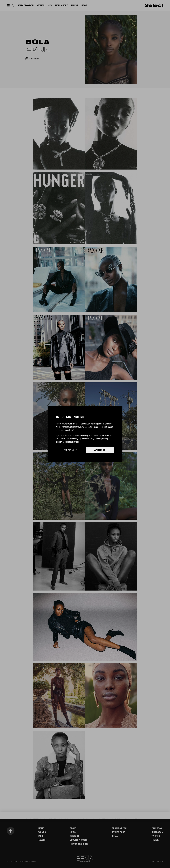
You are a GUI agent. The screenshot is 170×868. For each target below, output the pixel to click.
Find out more (70, 450)
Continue (100, 450)
